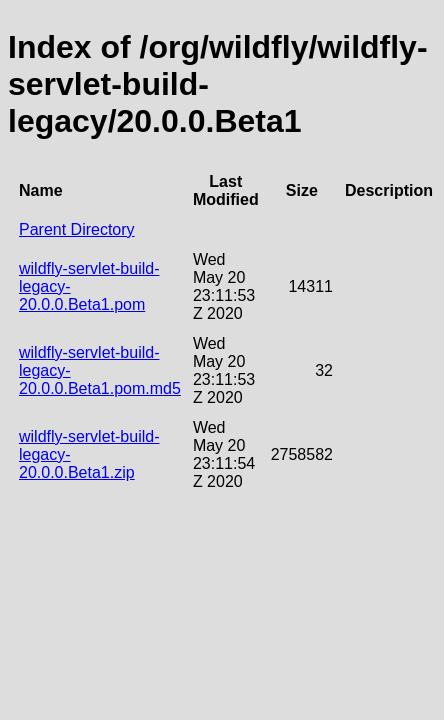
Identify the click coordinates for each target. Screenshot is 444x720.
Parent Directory (77, 229)
